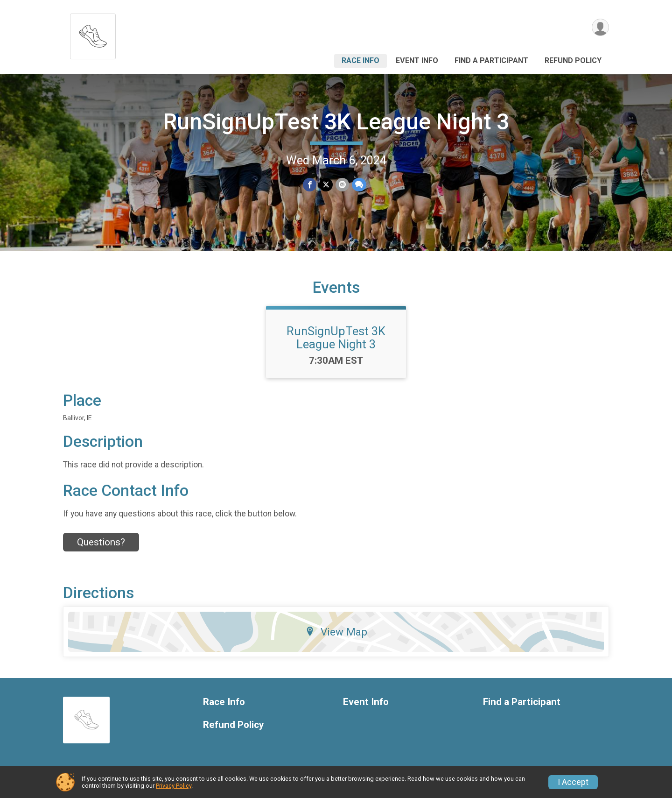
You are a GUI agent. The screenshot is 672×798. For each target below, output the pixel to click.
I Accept (573, 782)
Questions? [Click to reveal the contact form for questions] (101, 542)
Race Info (360, 60)
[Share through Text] (359, 185)
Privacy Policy (174, 786)
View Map (336, 632)
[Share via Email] (342, 185)
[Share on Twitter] (326, 185)
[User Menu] (600, 27)
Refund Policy (573, 60)
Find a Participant (491, 60)
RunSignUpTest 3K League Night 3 (336, 122)
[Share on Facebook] (310, 185)
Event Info (417, 60)
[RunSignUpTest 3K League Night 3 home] (93, 34)
